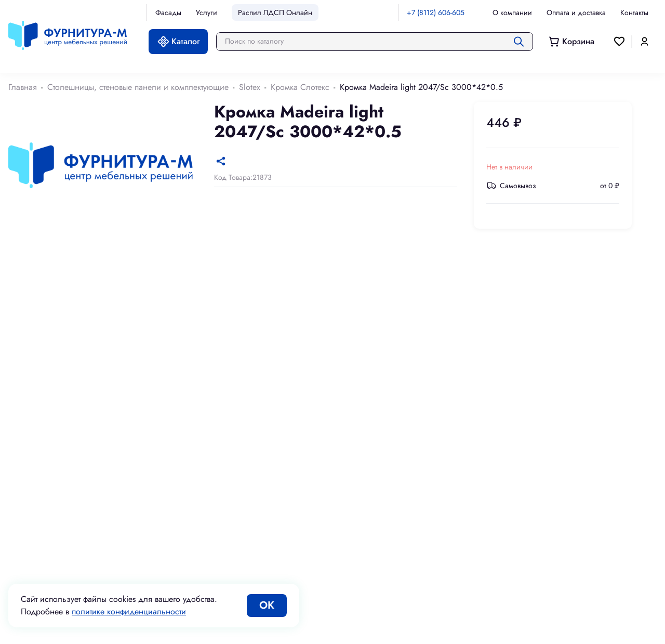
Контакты (634, 12)
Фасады (168, 12)
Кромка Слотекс (300, 87)
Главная (23, 87)
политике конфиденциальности (129, 612)
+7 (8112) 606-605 (436, 12)
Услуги (207, 12)
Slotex (250, 87)
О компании (512, 12)
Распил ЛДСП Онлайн (275, 12)
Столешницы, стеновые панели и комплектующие (138, 87)
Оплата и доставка (576, 12)
